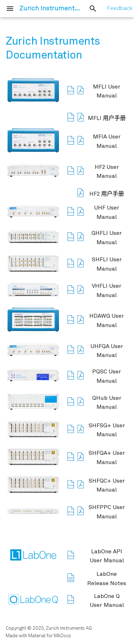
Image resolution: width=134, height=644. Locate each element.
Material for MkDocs (50, 636)
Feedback (120, 9)
